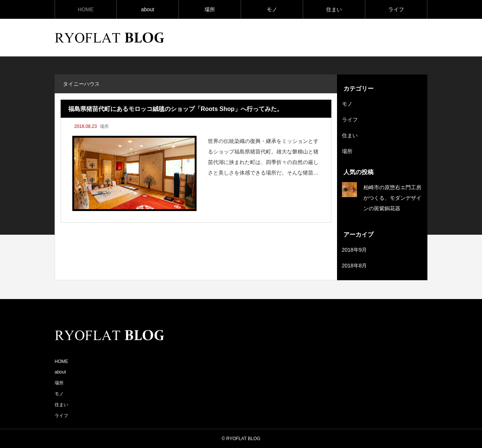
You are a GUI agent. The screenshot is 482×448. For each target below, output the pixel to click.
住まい (334, 9)
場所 (210, 9)
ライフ (396, 9)
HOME (86, 9)
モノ (272, 9)
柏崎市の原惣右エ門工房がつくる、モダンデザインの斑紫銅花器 (392, 198)
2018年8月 (355, 266)
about (147, 9)
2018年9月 (355, 250)
